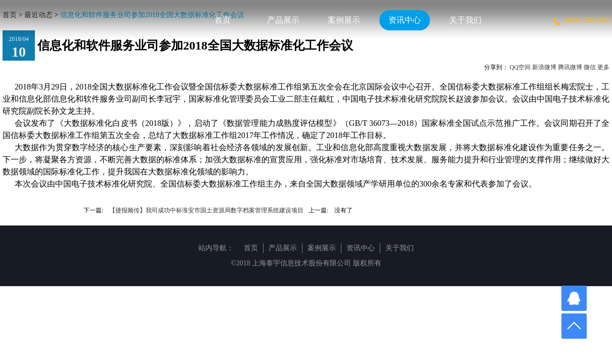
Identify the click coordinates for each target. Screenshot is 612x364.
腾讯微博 (570, 67)
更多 (603, 67)
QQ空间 (520, 67)
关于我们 (465, 20)
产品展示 (283, 20)
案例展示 (344, 20)
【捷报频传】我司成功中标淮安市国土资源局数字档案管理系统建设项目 (206, 210)
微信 (590, 67)
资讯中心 (405, 20)
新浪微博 (544, 67)
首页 (223, 20)
